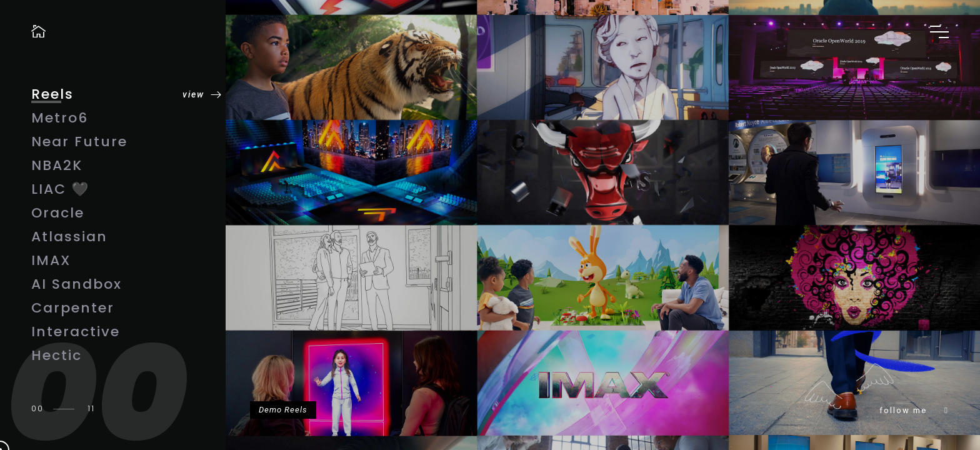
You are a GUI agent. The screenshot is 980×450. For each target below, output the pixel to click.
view (193, 89)
